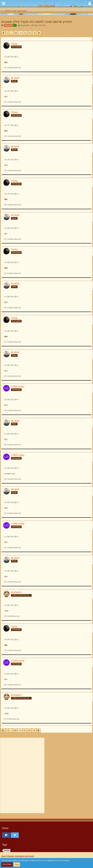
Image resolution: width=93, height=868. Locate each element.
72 (30, 33)
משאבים (7, 850)
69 (16, 33)
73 (34, 33)
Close (17, 864)
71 (25, 33)
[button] (4, 3)
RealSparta (25, 25)
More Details (7, 864)
